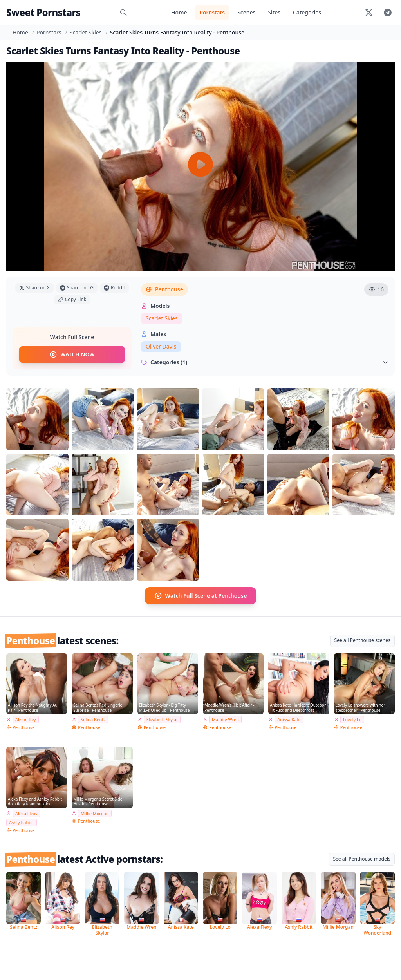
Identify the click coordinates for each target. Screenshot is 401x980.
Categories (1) (265, 362)
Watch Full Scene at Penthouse (201, 596)
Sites (274, 12)
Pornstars (212, 12)
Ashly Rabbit (22, 822)
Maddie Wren (225, 719)
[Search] (123, 13)
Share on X (34, 288)
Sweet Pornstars (43, 12)
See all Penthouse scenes (362, 640)
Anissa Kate (289, 719)
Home (179, 12)
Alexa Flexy (26, 813)
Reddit (114, 288)
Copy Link (72, 299)
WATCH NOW (72, 354)
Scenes (246, 12)
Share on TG (77, 288)
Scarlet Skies (86, 32)
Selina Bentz (93, 719)
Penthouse (164, 289)
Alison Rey (26, 719)
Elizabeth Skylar (162, 719)
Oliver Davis (161, 346)
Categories (307, 12)
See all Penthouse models (362, 859)
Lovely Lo (352, 719)
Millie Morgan (95, 813)
